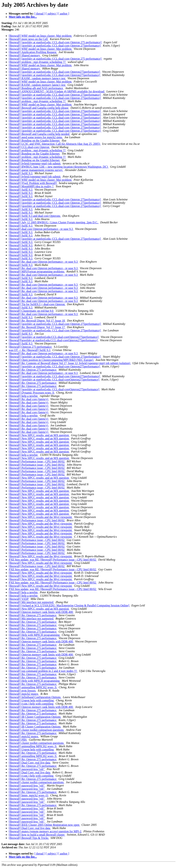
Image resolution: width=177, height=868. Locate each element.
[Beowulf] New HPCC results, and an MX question (39, 435)
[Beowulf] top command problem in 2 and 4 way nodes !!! (43, 671)
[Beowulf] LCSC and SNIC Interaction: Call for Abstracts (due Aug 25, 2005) (55, 144)
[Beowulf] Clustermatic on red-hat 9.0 (31, 311)
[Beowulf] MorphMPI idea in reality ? (31, 186)
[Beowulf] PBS (18, 740)
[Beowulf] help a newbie (24, 396)
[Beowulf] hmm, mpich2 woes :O (29, 795)
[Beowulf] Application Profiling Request (33, 52)
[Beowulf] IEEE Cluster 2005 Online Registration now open (44, 825)
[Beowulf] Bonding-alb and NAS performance (36, 88)
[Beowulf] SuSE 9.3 (21, 173)
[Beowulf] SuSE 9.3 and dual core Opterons (35, 216)
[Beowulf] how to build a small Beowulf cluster (37, 835)
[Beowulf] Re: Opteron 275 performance (33, 370)
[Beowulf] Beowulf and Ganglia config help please (39, 108)
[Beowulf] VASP (19, 599)
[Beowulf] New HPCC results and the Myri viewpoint (41, 517)
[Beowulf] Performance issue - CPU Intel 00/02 (37, 461)
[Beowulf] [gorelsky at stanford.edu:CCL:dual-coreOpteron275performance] (54, 337)
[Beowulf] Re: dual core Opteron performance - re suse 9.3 (44, 262)
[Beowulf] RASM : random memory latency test (37, 78)
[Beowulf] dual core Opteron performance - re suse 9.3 (41, 229)
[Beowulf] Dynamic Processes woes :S (32, 393)
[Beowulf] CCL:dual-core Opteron (29, 147)
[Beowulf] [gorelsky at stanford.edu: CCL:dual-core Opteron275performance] (55, 72)
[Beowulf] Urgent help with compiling (32, 700)
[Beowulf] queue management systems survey (36, 170)
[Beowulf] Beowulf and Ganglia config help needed (39, 134)
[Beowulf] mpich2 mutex (24, 694)
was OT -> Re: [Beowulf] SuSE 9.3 (30, 350)
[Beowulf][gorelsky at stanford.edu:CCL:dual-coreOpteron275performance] (54, 340)
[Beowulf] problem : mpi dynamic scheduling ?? (37, 62)
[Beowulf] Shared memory (25, 55)
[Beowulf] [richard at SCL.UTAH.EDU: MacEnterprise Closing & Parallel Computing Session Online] (69, 605)
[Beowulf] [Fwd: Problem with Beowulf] (33, 183)
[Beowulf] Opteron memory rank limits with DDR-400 (41, 612)
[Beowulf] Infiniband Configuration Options (35, 697)
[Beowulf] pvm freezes (23, 691)
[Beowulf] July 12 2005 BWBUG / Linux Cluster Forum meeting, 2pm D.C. (54, 222)
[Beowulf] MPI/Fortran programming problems (37, 271)
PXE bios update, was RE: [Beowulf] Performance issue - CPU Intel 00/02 (53, 560)
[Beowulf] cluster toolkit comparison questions (37, 730)
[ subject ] (52, 14)
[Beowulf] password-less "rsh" (27, 769)
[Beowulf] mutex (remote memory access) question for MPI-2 (45, 831)
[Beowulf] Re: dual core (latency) (29, 399)
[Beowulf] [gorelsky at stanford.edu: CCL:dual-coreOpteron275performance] (54, 380)
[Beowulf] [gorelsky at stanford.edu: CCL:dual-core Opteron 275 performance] (55, 42)
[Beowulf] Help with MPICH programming (35, 635)
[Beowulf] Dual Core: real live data (30, 763)
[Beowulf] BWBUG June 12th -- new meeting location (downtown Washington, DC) (59, 167)
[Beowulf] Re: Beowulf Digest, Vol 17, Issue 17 (37, 327)
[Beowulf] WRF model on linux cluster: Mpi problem (40, 36)
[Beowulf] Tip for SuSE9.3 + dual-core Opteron (37, 304)
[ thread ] (40, 14)
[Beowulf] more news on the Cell (29, 39)
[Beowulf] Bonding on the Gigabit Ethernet (35, 141)
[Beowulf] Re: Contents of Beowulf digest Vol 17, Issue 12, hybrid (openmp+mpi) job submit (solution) (70, 363)
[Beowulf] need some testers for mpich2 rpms (36, 137)
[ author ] (64, 14)
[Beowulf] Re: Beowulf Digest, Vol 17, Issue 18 (37, 321)
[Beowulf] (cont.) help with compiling (31, 704)
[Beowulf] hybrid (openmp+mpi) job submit (35, 163)
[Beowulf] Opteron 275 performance (31, 347)
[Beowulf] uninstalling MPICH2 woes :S (33, 687)
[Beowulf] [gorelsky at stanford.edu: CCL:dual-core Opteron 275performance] (55, 46)
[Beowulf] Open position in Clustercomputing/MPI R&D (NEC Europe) (51, 360)
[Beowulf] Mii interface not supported (31, 602)
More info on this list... (23, 17)
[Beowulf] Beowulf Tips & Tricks (29, 838)
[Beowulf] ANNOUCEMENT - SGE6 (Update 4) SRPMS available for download (57, 91)
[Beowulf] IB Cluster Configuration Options (35, 717)
